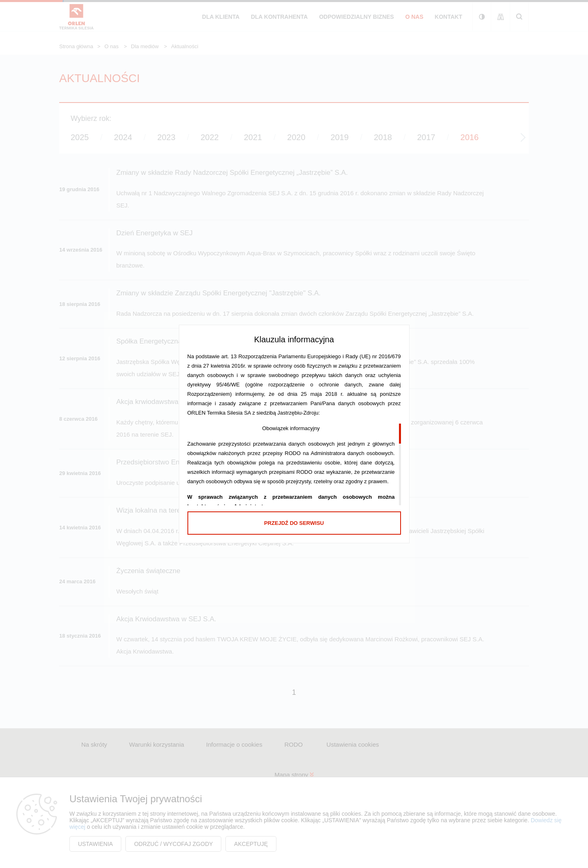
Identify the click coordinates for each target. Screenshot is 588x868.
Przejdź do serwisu (294, 523)
